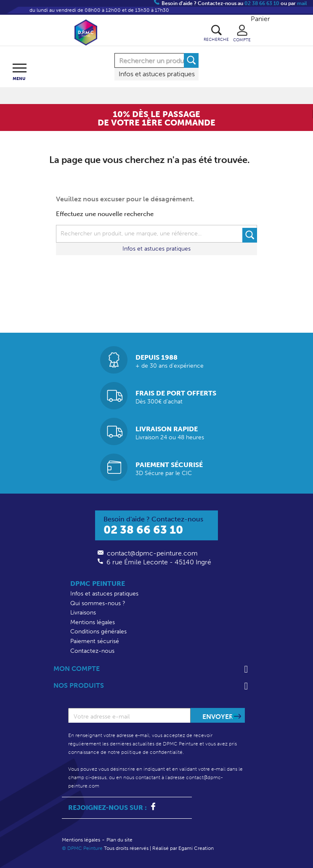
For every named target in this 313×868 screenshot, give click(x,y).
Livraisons (83, 613)
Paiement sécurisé (95, 641)
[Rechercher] (156, 60)
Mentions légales (93, 622)
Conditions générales (98, 632)
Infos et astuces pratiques (157, 74)
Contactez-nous (92, 651)
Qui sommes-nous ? (98, 603)
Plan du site (119, 840)
